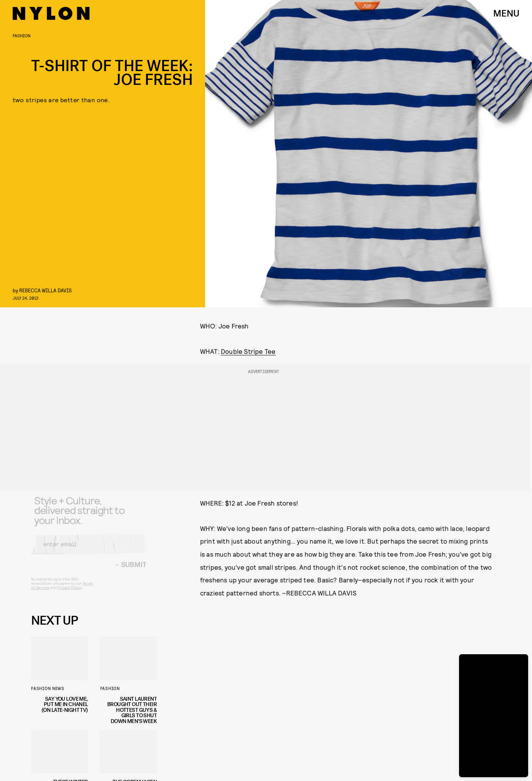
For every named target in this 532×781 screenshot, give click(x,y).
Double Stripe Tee (248, 351)
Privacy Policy (70, 593)
